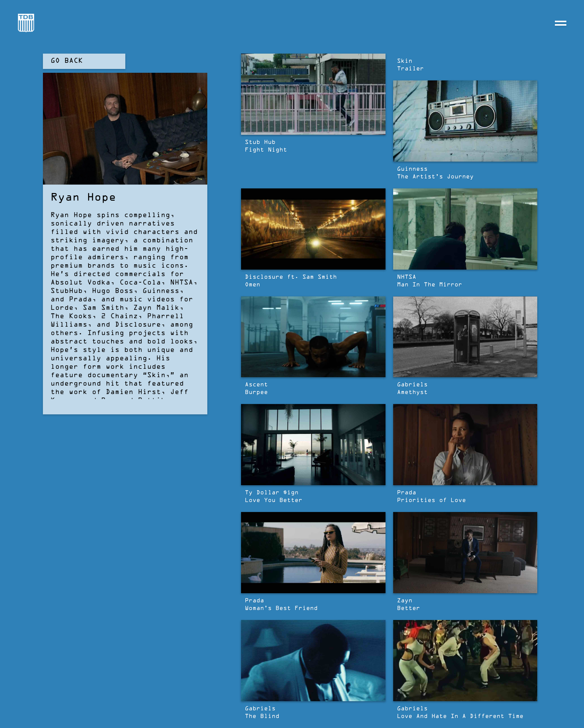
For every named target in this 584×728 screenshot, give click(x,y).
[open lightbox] (313, 94)
